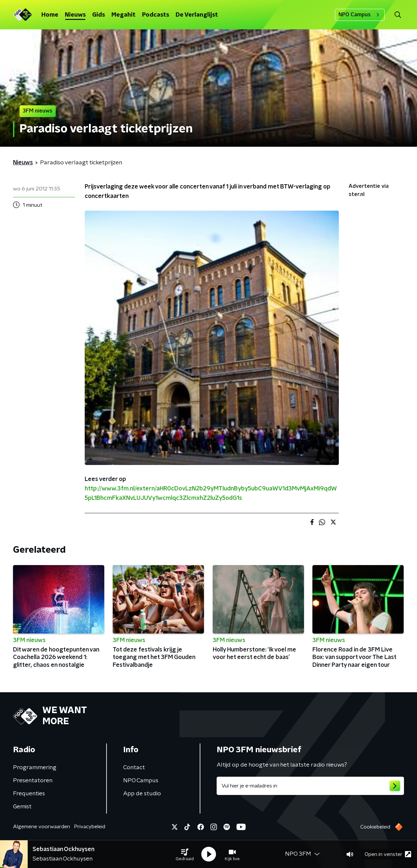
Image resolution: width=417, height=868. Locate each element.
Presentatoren (33, 781)
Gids (99, 15)
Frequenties (29, 794)
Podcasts (156, 15)
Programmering (35, 768)
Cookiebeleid (375, 827)
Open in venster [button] (388, 854)
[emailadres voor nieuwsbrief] (310, 786)
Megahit (123, 15)
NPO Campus (360, 15)
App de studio (142, 794)
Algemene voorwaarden (42, 827)
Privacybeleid (90, 827)
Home (50, 15)
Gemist (22, 807)
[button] (185, 854)
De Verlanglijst (197, 15)
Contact (134, 768)
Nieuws (75, 15)
